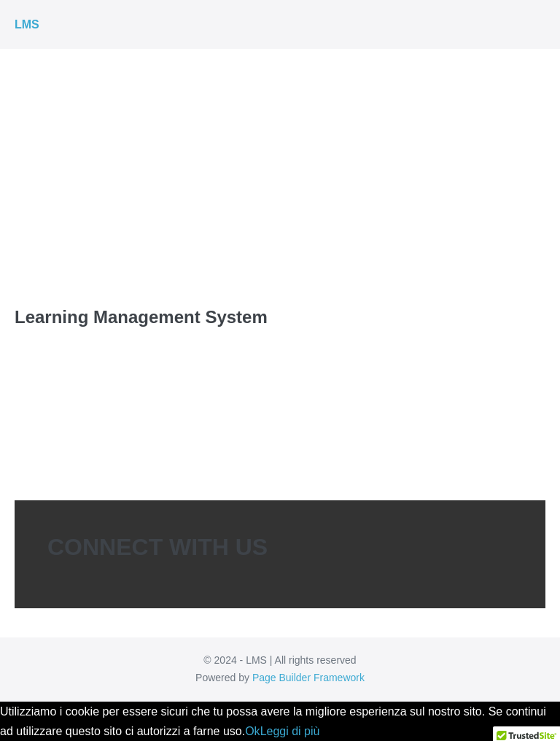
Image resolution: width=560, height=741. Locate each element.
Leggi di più (290, 731)
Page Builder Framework (308, 678)
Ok (252, 731)
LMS (27, 24)
